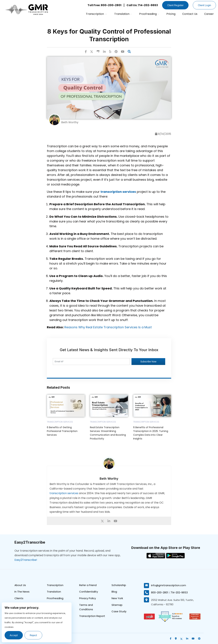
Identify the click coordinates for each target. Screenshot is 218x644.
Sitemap (117, 605)
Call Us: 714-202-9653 (141, 5)
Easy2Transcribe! (26, 560)
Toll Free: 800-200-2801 (103, 5)
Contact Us (190, 14)
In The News (22, 592)
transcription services (64, 493)
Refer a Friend (88, 585)
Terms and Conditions (86, 607)
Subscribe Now (148, 362)
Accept (14, 635)
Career (209, 14)
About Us (20, 585)
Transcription (96, 14)
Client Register (175, 5)
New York (117, 598)
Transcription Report (92, 616)
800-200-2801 (160, 592)
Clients (19, 598)
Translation (123, 14)
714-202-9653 (179, 592)
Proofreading (149, 14)
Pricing (171, 14)
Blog (114, 592)
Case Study (119, 612)
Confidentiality (89, 592)
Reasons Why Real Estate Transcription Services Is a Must (108, 327)
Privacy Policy (88, 598)
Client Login (204, 5)
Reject (34, 635)
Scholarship (119, 585)
